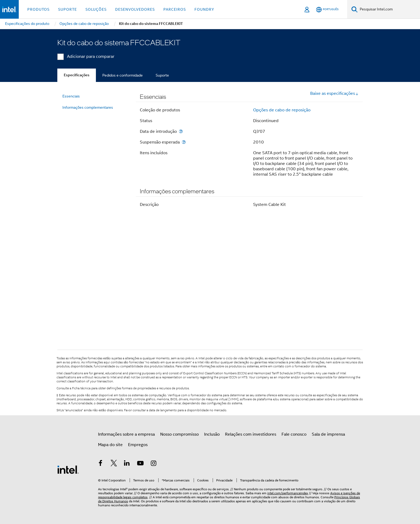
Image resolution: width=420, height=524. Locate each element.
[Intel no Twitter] (114, 464)
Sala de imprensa (328, 434)
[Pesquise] (355, 9)
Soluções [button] (96, 9)
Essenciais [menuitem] (71, 96)
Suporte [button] (67, 9)
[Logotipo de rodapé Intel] (68, 469)
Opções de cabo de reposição (282, 110)
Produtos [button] (38, 9)
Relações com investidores (251, 434)
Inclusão (212, 434)
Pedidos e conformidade (123, 75)
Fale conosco (294, 434)
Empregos (138, 445)
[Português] (327, 10)
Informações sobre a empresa (126, 434)
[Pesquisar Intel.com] (389, 9)
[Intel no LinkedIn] (127, 464)
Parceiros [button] (175, 9)
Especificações (77, 75)
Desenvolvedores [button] (135, 9)
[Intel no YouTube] (140, 464)
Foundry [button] (204, 9)
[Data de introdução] (181, 131)
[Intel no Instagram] (153, 464)
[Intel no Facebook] (100, 464)
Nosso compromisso (179, 434)
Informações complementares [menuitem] (88, 107)
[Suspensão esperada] (184, 142)
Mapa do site (110, 445)
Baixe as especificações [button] (334, 93)
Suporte (162, 75)
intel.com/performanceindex (288, 493)
